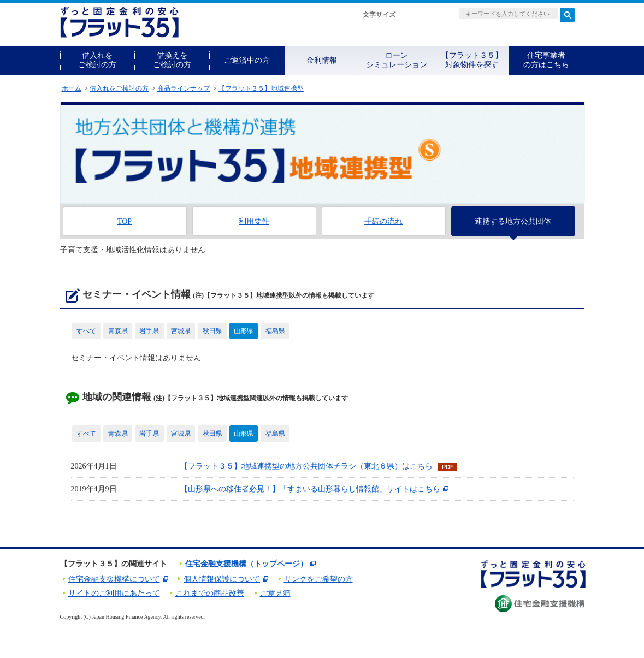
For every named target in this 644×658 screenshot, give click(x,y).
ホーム (72, 88)
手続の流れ (383, 221)
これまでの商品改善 (210, 593)
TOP (125, 221)
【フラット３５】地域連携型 (261, 88)
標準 (412, 15)
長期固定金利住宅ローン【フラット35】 (119, 22)
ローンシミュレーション (397, 60)
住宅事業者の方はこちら (546, 60)
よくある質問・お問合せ (536, 34)
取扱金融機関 (450, 34)
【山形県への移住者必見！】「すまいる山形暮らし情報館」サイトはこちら (310, 489)
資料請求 (389, 34)
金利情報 (322, 60)
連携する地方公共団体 (513, 221)
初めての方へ (320, 34)
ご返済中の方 (247, 60)
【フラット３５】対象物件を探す (472, 60)
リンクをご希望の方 (318, 579)
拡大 (434, 15)
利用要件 (254, 221)
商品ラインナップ (184, 88)
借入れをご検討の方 (97, 60)
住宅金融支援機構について (114, 579)
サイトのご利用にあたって (114, 593)
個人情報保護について (222, 579)
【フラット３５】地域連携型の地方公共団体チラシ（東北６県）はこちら (306, 466)
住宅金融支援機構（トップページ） (246, 564)
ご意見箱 (275, 593)
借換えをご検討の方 (172, 60)
